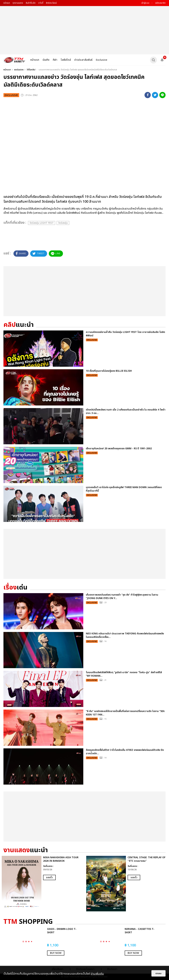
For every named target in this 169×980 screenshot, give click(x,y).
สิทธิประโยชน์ (51, 3)
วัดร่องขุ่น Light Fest (42, 223)
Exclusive (102, 60)
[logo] (14, 60)
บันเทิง (46, 60)
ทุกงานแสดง (18, 3)
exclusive (19, 70)
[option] (42, 884)
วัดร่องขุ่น (63, 223)
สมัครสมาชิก (160, 3)
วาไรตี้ (41, 3)
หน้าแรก (7, 3)
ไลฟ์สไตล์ (66, 60)
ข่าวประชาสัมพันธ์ (83, 60)
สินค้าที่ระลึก (31, 3)
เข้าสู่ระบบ (145, 3)
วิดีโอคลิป (31, 70)
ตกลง (158, 973)
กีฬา (55, 60)
